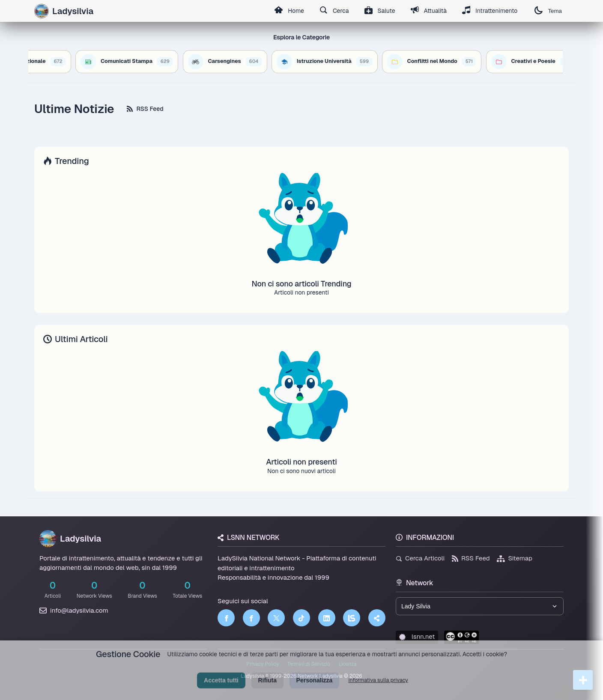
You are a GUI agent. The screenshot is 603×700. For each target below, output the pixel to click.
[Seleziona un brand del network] (480, 606)
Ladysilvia (70, 539)
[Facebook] (226, 618)
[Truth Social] (377, 618)
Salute (380, 11)
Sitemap (515, 558)
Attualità (429, 11)
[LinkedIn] (327, 618)
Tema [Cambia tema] (548, 11)
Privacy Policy (263, 664)
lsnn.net (417, 636)
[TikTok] (301, 618)
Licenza (348, 664)
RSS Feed (145, 109)
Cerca (334, 11)
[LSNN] (352, 618)
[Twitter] (276, 618)
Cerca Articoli (420, 558)
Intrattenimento (490, 11)
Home (289, 11)
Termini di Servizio (309, 664)
